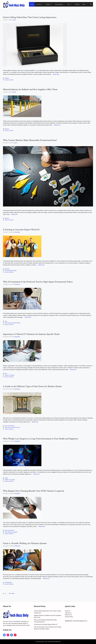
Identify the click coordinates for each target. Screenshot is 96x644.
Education (7, 269)
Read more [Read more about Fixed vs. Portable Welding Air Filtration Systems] (46, 579)
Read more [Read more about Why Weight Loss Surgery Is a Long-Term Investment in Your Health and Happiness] (36, 474)
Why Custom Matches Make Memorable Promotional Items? (30, 140)
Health (6, 478)
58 (10, 593)
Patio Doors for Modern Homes (12, 427)
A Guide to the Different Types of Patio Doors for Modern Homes (32, 386)
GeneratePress (57, 642)
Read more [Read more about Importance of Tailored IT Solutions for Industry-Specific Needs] (73, 370)
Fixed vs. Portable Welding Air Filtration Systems (25, 543)
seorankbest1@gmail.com (80, 621)
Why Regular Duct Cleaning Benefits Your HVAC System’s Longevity (34, 491)
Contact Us (68, 613)
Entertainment (61, 4)
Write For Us (69, 615)
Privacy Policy (69, 617)
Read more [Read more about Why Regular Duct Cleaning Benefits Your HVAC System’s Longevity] (42, 526)
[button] (91, 4)
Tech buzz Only (7, 621)
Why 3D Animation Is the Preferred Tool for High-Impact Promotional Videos (38, 282)
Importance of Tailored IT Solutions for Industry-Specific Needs (31, 334)
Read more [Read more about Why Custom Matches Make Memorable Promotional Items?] (14, 214)
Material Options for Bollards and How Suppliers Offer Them (30, 89)
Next (14, 593)
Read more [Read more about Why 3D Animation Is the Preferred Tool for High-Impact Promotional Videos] (28, 317)
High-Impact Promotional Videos (12, 323)
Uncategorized (8, 582)
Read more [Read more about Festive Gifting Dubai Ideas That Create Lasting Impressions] (56, 74)
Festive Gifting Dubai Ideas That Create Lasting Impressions (30, 17)
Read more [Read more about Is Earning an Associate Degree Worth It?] (41, 265)
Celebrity (77, 4)
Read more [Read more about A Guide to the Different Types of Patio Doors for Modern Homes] (35, 422)
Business (40, 4)
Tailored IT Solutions (10, 375)
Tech (70, 4)
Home (32, 4)
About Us (68, 611)
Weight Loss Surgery (10, 480)
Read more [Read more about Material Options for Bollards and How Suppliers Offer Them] (57, 125)
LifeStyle (50, 4)
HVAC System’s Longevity (11, 532)
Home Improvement (9, 426)
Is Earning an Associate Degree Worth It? (21, 230)
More (86, 4)
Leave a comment (9, 80)
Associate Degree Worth (11, 271)
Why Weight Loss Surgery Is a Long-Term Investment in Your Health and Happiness (41, 439)
